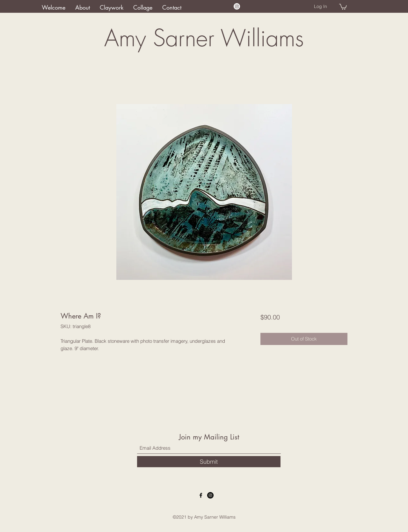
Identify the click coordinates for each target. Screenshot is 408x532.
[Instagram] (237, 6)
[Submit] (209, 462)
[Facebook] (201, 495)
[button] (343, 6)
